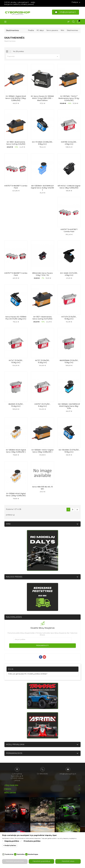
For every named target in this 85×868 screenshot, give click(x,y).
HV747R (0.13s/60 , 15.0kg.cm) (69, 318)
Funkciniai (9, 854)
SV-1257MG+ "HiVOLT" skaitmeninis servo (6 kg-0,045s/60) (69, 98)
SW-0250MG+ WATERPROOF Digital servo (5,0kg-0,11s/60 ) (42, 188)
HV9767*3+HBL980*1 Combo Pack (16, 187)
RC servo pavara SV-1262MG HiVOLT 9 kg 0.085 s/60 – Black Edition (42, 98)
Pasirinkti (33, 57)
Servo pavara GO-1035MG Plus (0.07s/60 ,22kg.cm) (16, 318)
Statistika (21, 854)
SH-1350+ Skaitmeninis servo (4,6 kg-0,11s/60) (16, 143)
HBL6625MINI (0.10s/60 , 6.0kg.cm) (69, 361)
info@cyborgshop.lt (68, 773)
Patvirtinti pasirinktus (41, 861)
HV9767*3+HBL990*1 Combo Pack (16, 274)
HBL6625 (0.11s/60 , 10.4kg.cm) (16, 405)
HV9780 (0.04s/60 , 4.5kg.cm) (69, 143)
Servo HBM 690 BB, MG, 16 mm (42, 487)
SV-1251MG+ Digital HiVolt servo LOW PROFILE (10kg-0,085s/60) (16, 98)
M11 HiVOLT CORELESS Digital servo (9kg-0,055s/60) (69, 187)
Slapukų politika (12, 841)
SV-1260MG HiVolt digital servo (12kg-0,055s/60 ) (16, 451)
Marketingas (33, 854)
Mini (8, 524)
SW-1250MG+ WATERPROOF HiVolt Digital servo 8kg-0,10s (69, 406)
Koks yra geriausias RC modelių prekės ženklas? (28, 674)
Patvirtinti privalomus (15, 861)
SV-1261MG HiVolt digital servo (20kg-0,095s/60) (16, 494)
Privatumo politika (32, 841)
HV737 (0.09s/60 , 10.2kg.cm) (43, 361)
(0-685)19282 (42, 773)
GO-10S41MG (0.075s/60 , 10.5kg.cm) (69, 451)
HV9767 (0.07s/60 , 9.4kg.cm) (42, 405)
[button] (69, 22)
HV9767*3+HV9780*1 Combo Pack (69, 230)
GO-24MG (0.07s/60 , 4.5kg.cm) (69, 274)
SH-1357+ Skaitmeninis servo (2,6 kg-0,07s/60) (42, 318)
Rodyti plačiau (10, 845)
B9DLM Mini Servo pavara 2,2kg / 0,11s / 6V (43, 274)
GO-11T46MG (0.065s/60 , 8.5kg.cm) (42, 143)
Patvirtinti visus (68, 861)
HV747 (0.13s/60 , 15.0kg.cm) (16, 361)
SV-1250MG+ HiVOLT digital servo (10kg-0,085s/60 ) (42, 451)
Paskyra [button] (76, 2)
